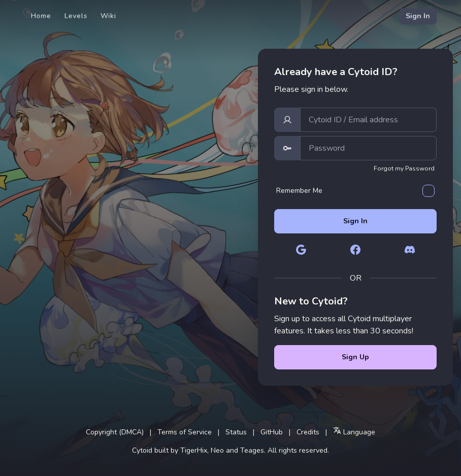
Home (41, 16)
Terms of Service (185, 432)
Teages (252, 450)
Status (236, 432)
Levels (76, 16)
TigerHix (194, 450)
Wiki (108, 16)
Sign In (418, 16)
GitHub (272, 432)
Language (354, 432)
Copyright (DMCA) (115, 432)
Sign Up (355, 357)
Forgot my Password (404, 168)
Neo (217, 450)
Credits (308, 432)
